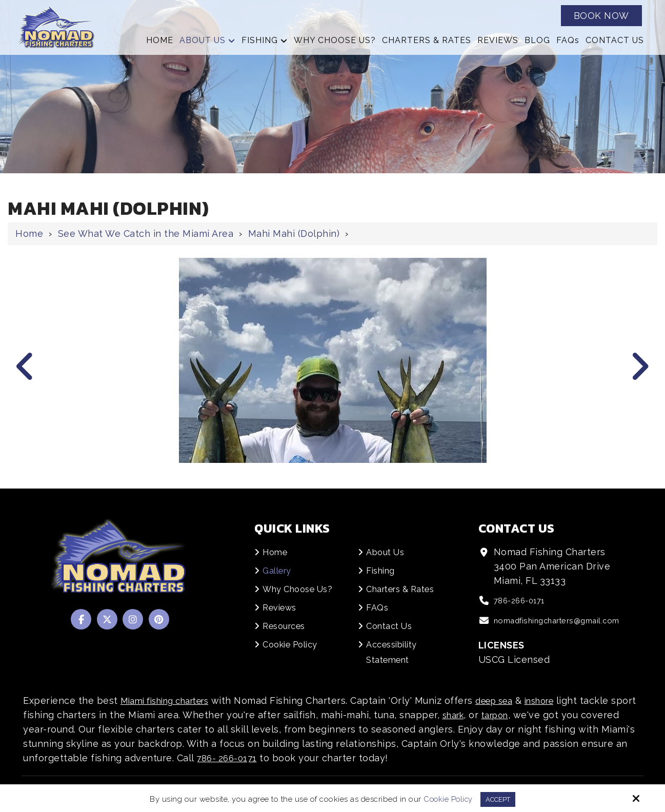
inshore (563, 701)
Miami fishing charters (172, 701)
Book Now (601, 16)
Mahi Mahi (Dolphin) (294, 234)
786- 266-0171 (277, 758)
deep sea (512, 701)
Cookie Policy (446, 799)
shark (483, 715)
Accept (499, 799)
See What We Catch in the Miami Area (146, 234)
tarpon (529, 715)
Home (29, 234)
